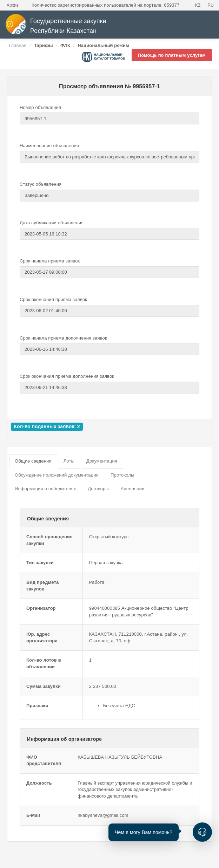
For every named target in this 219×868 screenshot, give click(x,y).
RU (211, 5)
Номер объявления (40, 107)
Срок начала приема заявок (50, 261)
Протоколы (122, 475)
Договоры (98, 489)
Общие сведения (33, 461)
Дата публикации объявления (52, 223)
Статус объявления (41, 184)
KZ (198, 5)
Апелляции (133, 489)
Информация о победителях (45, 489)
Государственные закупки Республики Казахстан (56, 26)
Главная (18, 45)
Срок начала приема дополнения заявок (63, 338)
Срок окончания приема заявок (53, 299)
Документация (102, 461)
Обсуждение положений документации (57, 475)
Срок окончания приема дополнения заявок (67, 376)
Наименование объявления (49, 146)
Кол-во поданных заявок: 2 (47, 426)
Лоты (69, 461)
